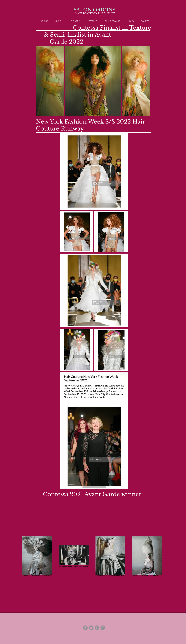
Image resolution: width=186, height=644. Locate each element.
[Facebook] (85, 628)
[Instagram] (103, 628)
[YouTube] (91, 628)
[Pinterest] (97, 628)
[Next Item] (146, 81)
